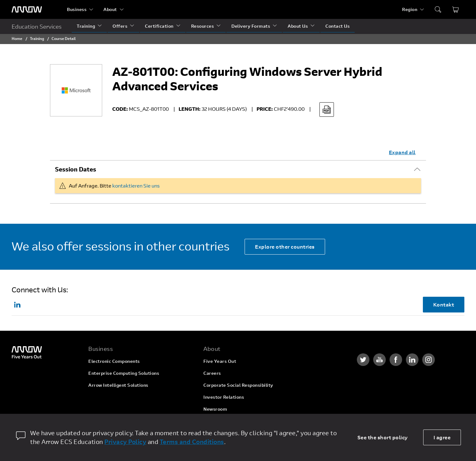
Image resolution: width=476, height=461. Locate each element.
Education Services (37, 26)
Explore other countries (285, 247)
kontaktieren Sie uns (136, 186)
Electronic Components (114, 361)
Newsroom (215, 409)
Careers (212, 373)
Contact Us (338, 26)
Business (77, 9)
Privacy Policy (125, 442)
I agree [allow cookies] (442, 437)
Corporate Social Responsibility (238, 385)
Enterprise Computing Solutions (124, 373)
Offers (120, 26)
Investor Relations (224, 397)
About (110, 9)
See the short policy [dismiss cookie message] (383, 437)
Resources (203, 26)
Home (17, 38)
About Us (298, 26)
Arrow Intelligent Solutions (118, 385)
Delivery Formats (251, 26)
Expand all (402, 152)
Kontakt (444, 304)
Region (410, 9)
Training (86, 26)
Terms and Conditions (192, 442)
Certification (159, 26)
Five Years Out (220, 361)
